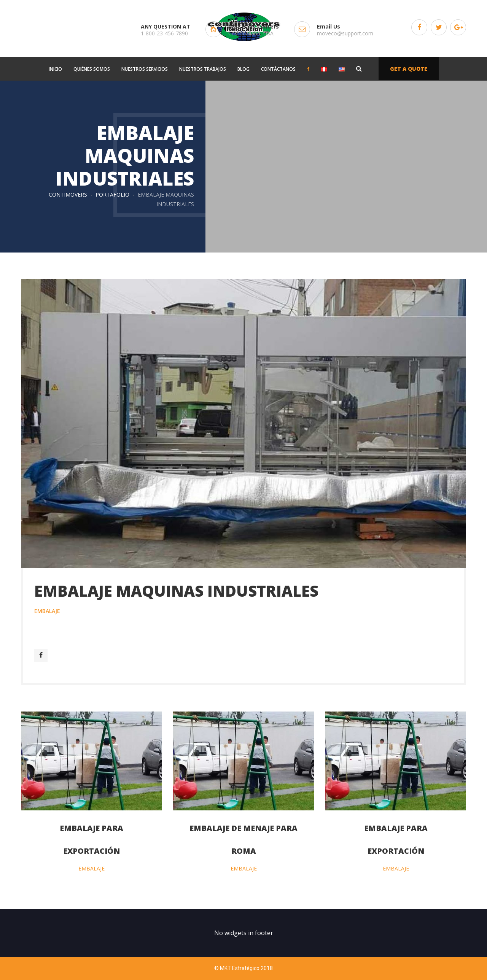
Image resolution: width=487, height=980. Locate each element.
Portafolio (112, 195)
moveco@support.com (345, 33)
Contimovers (68, 195)
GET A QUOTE (409, 69)
